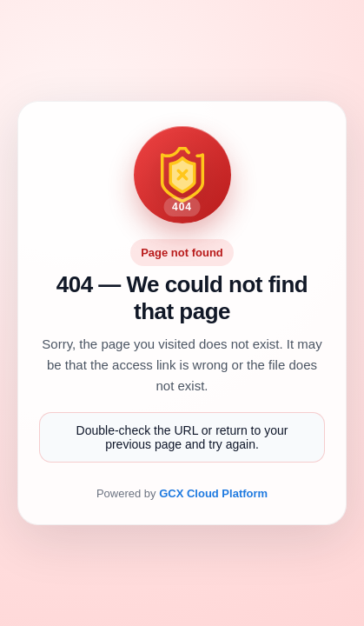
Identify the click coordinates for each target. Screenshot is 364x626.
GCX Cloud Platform (213, 493)
